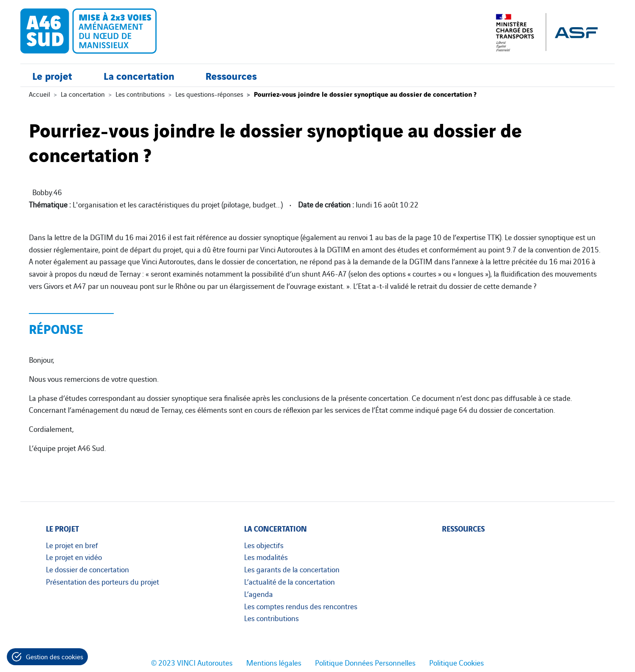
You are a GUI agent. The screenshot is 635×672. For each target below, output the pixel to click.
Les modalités (266, 557)
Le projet (52, 75)
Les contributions (140, 94)
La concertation (139, 75)
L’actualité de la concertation (289, 581)
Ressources (231, 75)
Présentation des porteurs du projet (103, 581)
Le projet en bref (72, 545)
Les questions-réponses (209, 94)
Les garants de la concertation (292, 569)
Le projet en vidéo (74, 557)
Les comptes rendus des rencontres (301, 606)
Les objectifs (264, 545)
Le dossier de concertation (87, 569)
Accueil (39, 94)
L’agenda (258, 594)
